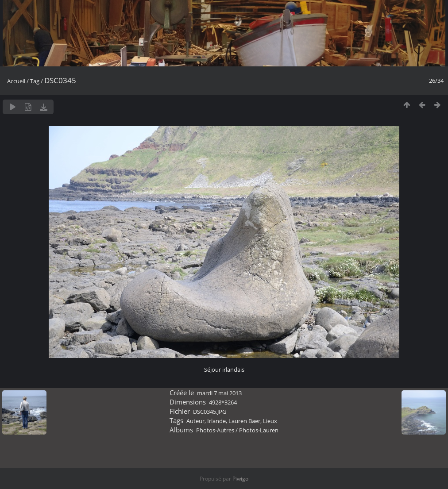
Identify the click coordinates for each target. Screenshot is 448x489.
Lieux (270, 421)
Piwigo (240, 479)
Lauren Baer (244, 421)
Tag (35, 81)
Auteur (195, 421)
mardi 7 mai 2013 (219, 393)
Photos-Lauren (259, 430)
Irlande (216, 421)
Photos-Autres (215, 430)
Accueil (16, 81)
